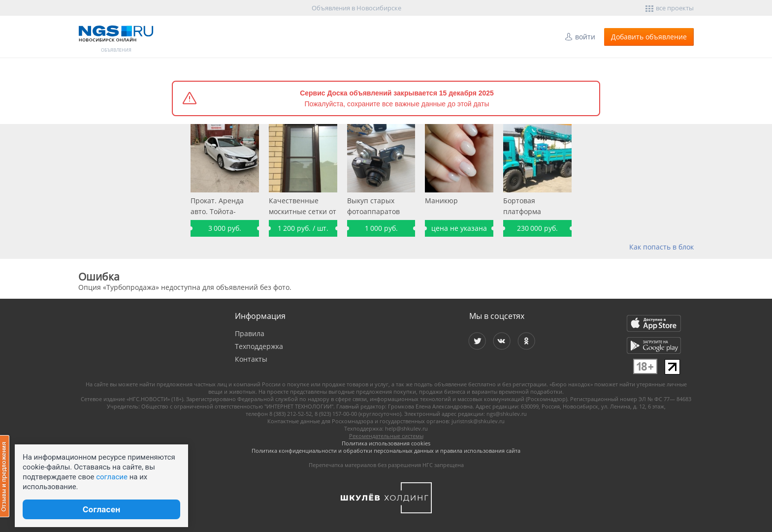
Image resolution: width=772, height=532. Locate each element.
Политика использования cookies (386, 443)
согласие (112, 477)
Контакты (251, 359)
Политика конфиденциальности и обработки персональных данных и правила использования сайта (386, 451)
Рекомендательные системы (386, 436)
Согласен (101, 509)
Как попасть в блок (661, 247)
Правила (250, 333)
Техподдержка (259, 346)
